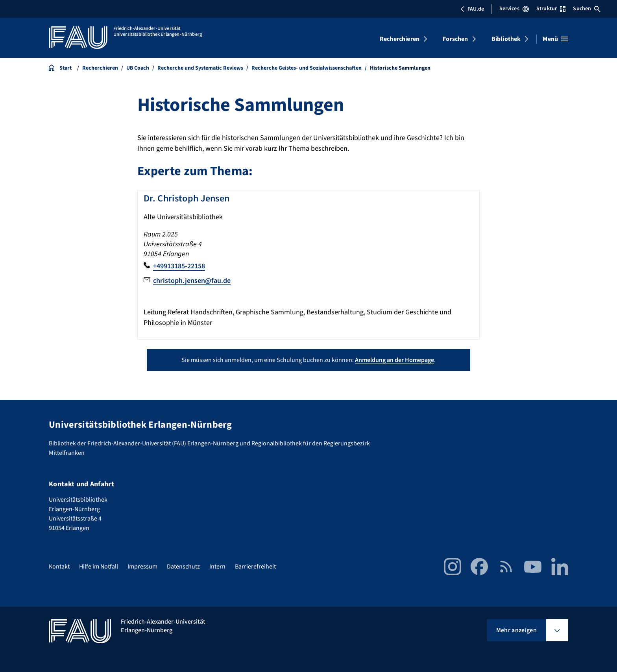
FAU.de (472, 9)
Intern (217, 567)
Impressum (142, 567)
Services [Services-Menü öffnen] (514, 9)
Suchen (587, 9)
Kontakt (59, 567)
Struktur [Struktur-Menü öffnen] (551, 9)
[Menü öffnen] (555, 39)
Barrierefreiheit (255, 567)
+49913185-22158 (179, 266)
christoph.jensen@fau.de (192, 281)
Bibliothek (506, 39)
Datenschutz (183, 567)
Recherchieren (400, 39)
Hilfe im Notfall (99, 567)
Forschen (455, 39)
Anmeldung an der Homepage (394, 360)
